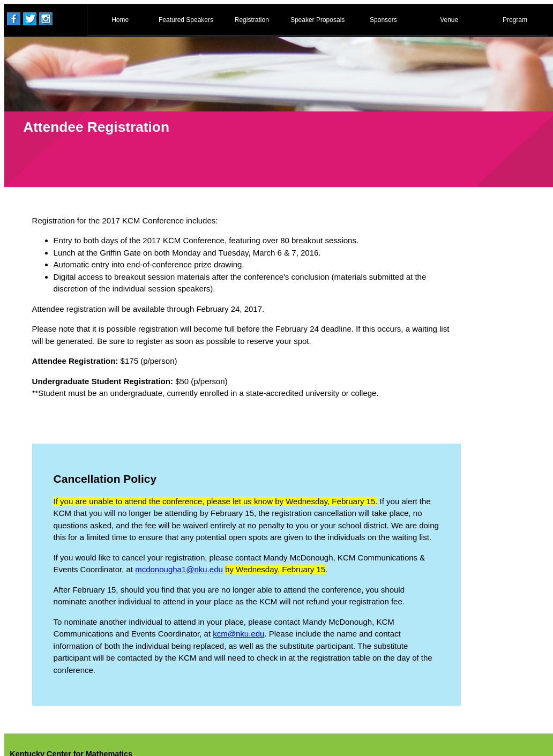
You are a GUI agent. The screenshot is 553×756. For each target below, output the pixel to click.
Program (515, 20)
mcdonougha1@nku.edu (179, 569)
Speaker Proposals (317, 20)
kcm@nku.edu (238, 634)
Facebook (14, 19)
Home (120, 20)
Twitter (30, 19)
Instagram (46, 19)
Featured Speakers (186, 20)
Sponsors (383, 20)
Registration (252, 20)
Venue (449, 20)
